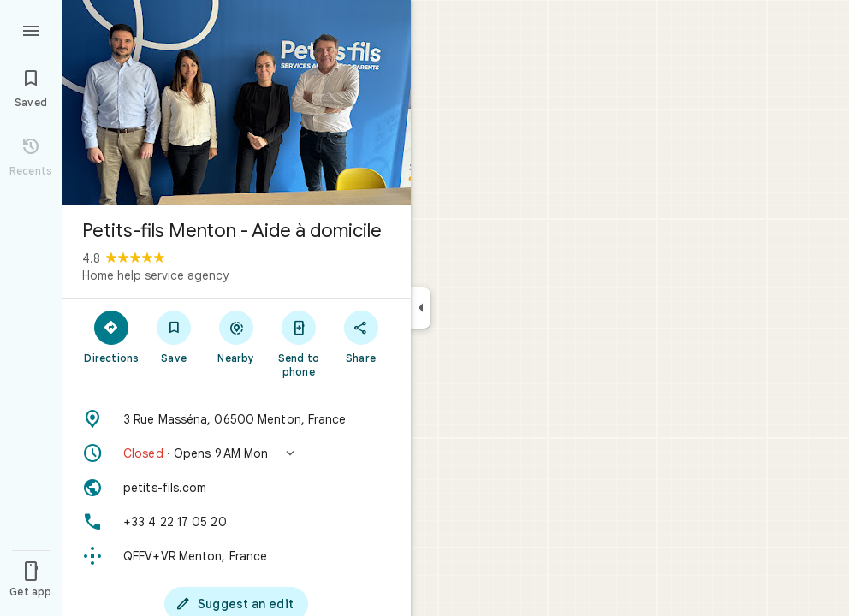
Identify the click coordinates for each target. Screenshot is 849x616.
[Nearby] (237, 336)
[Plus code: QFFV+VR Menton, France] (236, 556)
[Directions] (112, 336)
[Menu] (31, 29)
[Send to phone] (298, 343)
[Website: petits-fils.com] (236, 488)
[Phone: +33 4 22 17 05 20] (236, 522)
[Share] (361, 336)
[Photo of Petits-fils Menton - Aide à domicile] (236, 103)
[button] (236, 453)
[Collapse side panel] (421, 308)
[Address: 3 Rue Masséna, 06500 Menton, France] (236, 419)
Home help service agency (155, 275)
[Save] (174, 336)
